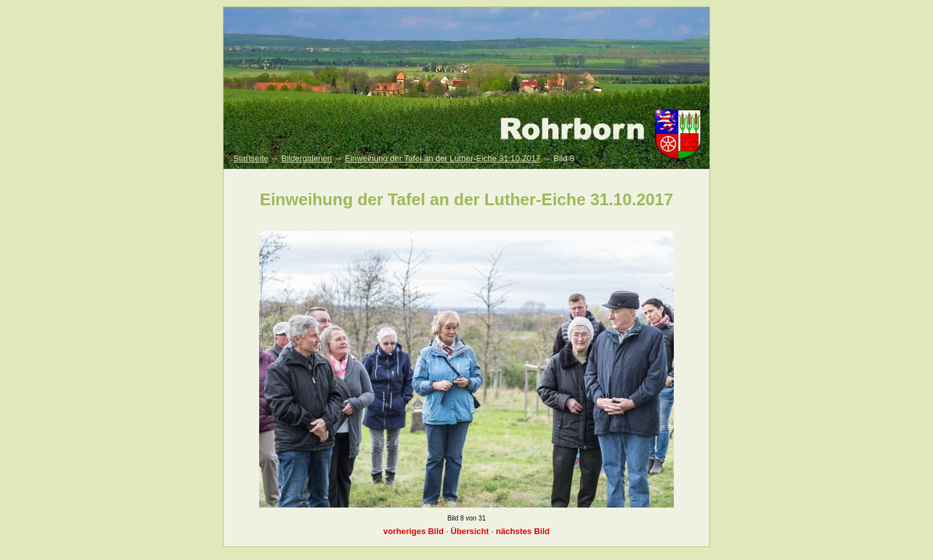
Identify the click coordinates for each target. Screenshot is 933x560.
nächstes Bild (523, 531)
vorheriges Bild (414, 531)
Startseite (251, 158)
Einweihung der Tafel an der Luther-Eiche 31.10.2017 (443, 158)
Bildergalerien (306, 158)
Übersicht (469, 531)
